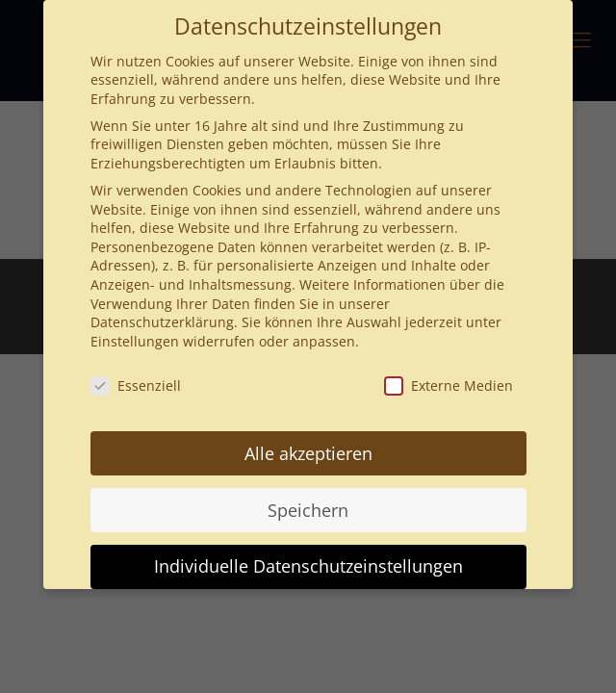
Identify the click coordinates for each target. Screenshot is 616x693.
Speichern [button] (308, 510)
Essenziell (136, 385)
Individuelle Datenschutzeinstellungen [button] (308, 566)
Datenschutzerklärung (162, 322)
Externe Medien (449, 385)
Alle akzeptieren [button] (308, 453)
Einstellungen (135, 341)
